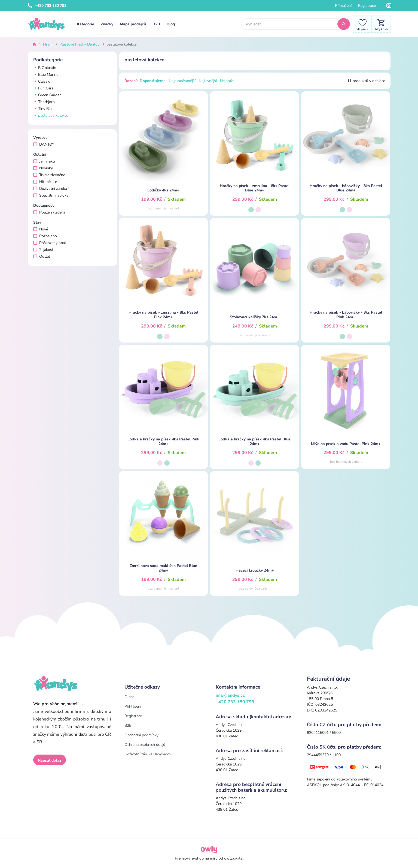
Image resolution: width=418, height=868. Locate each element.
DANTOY (44, 144)
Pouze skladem (49, 212)
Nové (41, 229)
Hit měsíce (45, 182)
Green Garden (47, 95)
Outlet (42, 256)
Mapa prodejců (133, 24)
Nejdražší (228, 81)
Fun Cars (43, 88)
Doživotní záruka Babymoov (148, 754)
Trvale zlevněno (49, 175)
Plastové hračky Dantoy (79, 44)
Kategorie (86, 24)
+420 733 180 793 (47, 6)
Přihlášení (343, 6)
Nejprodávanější (182, 81)
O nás (129, 697)
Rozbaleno (45, 236)
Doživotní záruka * (51, 189)
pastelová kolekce (51, 115)
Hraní (48, 44)
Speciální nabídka (51, 195)
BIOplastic (44, 68)
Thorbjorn (44, 102)
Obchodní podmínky (141, 735)
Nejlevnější (208, 81)
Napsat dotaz (50, 760)
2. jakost (43, 250)
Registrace (367, 6)
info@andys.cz (230, 695)
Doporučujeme (153, 81)
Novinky (43, 168)
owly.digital (234, 858)
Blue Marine (46, 75)
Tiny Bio (42, 109)
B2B (156, 24)
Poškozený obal (50, 243)
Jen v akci (44, 161)
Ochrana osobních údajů (145, 745)
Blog (171, 24)
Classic (42, 81)
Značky (107, 24)
